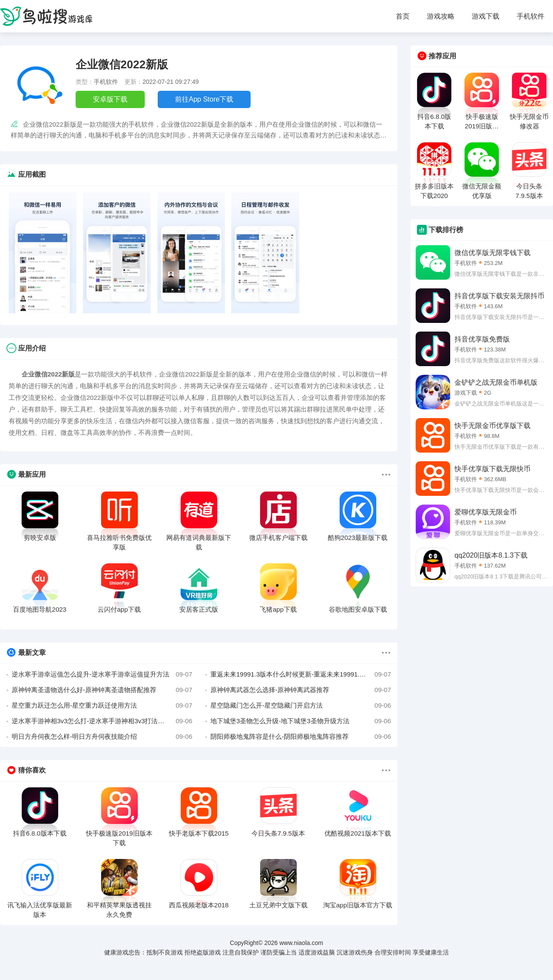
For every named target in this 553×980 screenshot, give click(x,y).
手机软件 (531, 16)
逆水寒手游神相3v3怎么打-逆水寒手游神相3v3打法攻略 (102, 721)
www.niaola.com (301, 943)
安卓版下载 (110, 99)
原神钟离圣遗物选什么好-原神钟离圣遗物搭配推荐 (102, 690)
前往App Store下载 (204, 99)
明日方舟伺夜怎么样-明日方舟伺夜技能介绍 (102, 737)
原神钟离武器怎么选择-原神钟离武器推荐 (301, 690)
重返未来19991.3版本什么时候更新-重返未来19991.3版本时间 (301, 674)
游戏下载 (486, 16)
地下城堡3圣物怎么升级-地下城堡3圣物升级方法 (301, 721)
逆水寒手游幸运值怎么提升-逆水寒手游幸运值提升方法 (102, 674)
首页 (403, 16)
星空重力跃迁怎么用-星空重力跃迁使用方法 (102, 705)
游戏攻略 (441, 16)
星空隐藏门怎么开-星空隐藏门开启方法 (301, 705)
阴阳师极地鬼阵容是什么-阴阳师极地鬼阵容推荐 (301, 737)
